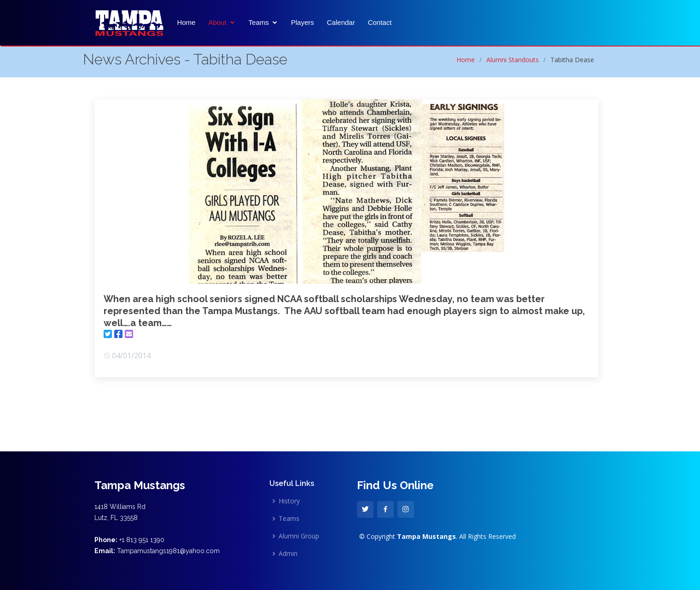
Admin (288, 554)
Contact (380, 23)
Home (186, 23)
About (217, 23)
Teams (259, 23)
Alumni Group (299, 536)
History (289, 501)
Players (303, 23)
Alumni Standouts (513, 60)
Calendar (341, 23)
